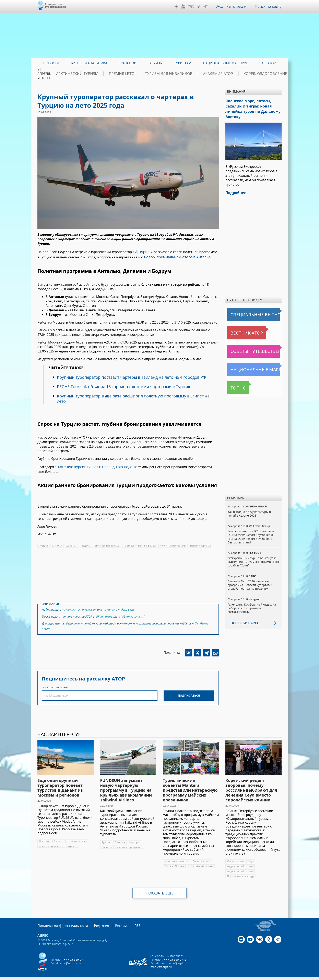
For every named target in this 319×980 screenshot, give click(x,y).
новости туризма (199, 543)
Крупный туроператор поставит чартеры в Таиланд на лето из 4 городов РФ (133, 376)
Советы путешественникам (249, 347)
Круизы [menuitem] (156, 63)
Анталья (57, 543)
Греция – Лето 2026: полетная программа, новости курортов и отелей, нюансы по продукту (250, 581)
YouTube (186, 7)
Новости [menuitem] (51, 63)
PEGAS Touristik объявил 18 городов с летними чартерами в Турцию (125, 385)
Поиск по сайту (270, 6)
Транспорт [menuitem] (128, 63)
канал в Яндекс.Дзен (120, 607)
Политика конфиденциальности (60, 921)
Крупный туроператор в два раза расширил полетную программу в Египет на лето (134, 397)
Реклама (113, 921)
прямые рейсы (146, 543)
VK (194, 7)
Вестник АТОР (239, 329)
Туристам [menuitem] (183, 63)
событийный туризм (200, 862)
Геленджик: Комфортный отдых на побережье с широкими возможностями (251, 604)
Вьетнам (44, 837)
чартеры (128, 543)
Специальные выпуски (246, 311)
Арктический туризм (107, 74)
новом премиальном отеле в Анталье (171, 256)
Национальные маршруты (249, 365)
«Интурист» (142, 251)
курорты (72, 842)
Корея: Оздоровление (262, 74)
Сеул (251, 857)
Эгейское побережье (106, 543)
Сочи (195, 857)
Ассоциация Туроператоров (55, 5)
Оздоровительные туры (241, 872)
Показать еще (160, 889)
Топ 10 (234, 384)
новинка (148, 838)
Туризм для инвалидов (182, 74)
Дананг (58, 837)
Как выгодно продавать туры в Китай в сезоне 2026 (253, 510)
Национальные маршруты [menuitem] (227, 63)
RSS (128, 921)
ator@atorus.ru (70, 959)
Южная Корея (235, 857)
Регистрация (240, 6)
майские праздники (176, 857)
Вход (222, 6)
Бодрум (85, 543)
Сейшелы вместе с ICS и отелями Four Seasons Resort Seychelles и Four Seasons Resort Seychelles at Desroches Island (253, 533)
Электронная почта (55, 681)
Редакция (95, 921)
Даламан (71, 543)
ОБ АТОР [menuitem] (269, 63)
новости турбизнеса (51, 842)
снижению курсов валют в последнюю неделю (92, 465)
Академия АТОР (223, 74)
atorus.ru (244, 976)
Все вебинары (243, 619)
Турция (43, 543)
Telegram (208, 7)
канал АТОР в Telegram (81, 607)
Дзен (179, 7)
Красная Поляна (174, 862)
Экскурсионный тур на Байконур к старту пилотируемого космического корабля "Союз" (253, 558)
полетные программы (172, 543)
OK (201, 7)
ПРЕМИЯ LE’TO (143, 74)
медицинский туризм (240, 862)
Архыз (206, 857)
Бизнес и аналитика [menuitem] (89, 63)
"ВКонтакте (104, 613)
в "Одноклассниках (131, 613)
